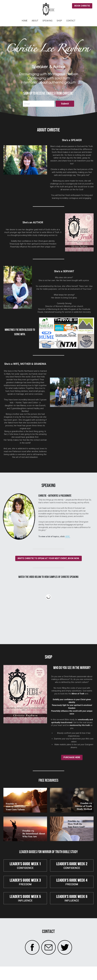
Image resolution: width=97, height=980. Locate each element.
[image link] (25, 800)
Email (27, 104)
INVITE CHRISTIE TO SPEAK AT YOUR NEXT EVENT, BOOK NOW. (48, 558)
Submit (65, 104)
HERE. (68, 536)
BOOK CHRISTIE (82, 6)
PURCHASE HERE (72, 757)
